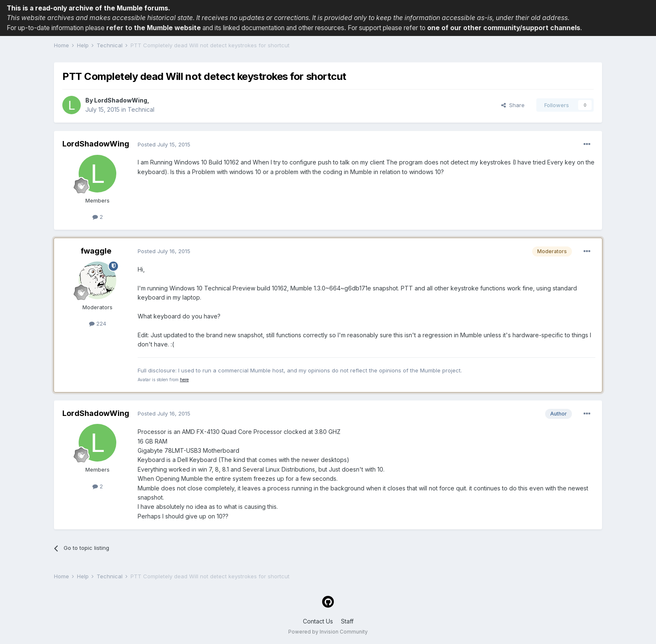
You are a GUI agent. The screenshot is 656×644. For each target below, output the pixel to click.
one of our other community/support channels (504, 28)
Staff (347, 621)
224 (98, 323)
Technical (141, 109)
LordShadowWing (121, 100)
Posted (164, 144)
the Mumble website (167, 28)
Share (513, 105)
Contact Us (318, 621)
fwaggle (96, 251)
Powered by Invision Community (328, 632)
